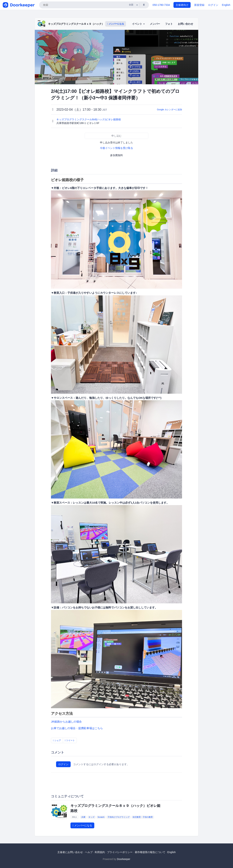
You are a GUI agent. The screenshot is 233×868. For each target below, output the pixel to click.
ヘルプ (89, 852)
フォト (169, 24)
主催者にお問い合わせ (70, 852)
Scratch (101, 817)
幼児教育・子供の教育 (143, 817)
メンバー (155, 24)
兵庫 (83, 817)
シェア (57, 740)
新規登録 (199, 5)
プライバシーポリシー (120, 852)
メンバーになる (116, 24)
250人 (74, 817)
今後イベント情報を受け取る (116, 148)
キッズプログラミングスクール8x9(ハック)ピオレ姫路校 (89, 119)
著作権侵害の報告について (150, 852)
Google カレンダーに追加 (169, 110)
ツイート (70, 740)
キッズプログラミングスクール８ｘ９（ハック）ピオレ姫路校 (84, 24)
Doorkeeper (124, 859)
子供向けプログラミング (119, 817)
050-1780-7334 (161, 5)
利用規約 (100, 852)
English (226, 5)
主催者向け (182, 5)
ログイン (213, 5)
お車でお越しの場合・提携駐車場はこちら (77, 728)
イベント (138, 24)
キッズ (91, 817)
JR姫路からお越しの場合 (66, 722)
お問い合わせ (185, 24)
